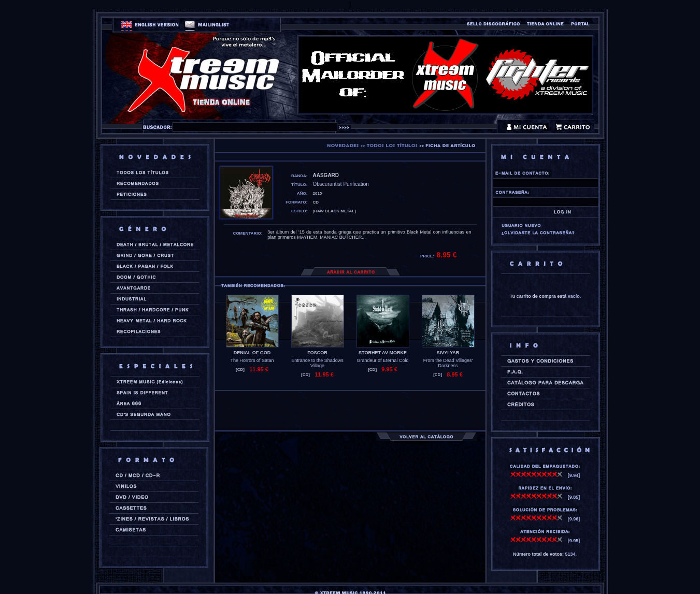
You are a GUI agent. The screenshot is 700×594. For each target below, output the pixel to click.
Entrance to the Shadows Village (317, 363)
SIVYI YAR (448, 353)
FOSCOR (317, 353)
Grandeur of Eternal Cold (382, 360)
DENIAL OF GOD (252, 353)
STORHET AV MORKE (383, 353)
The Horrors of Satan (252, 360)
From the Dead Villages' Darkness (448, 363)
